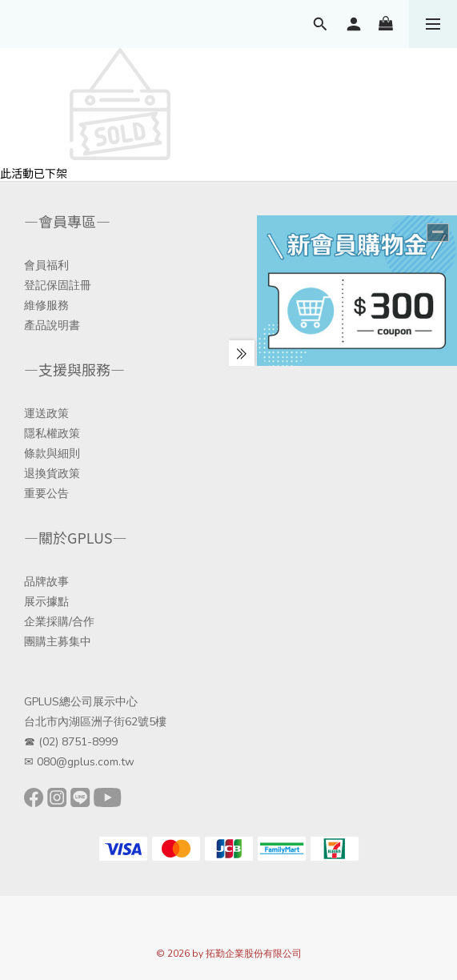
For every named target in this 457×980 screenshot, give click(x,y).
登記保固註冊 (58, 285)
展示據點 (46, 602)
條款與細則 (52, 454)
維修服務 (46, 305)
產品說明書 (52, 325)
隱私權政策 (52, 434)
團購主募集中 (58, 642)
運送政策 (46, 414)
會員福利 (46, 265)
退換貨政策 (52, 474)
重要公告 (46, 494)
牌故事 (52, 582)
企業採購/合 (54, 622)
